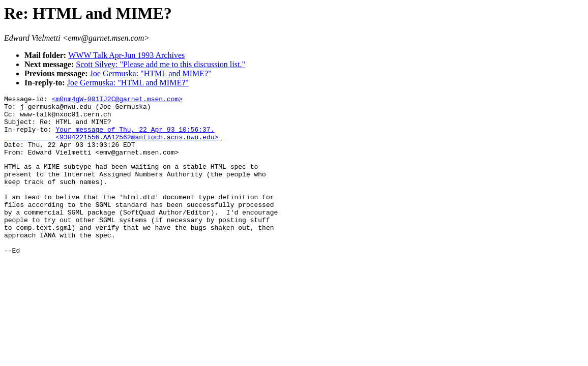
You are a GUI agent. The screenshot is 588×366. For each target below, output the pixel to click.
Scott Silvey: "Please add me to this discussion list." (160, 64)
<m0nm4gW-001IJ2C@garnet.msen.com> (117, 100)
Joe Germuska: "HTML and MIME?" (151, 73)
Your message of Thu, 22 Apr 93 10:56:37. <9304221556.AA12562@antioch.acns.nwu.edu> (113, 141)
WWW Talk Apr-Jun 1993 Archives (126, 55)
